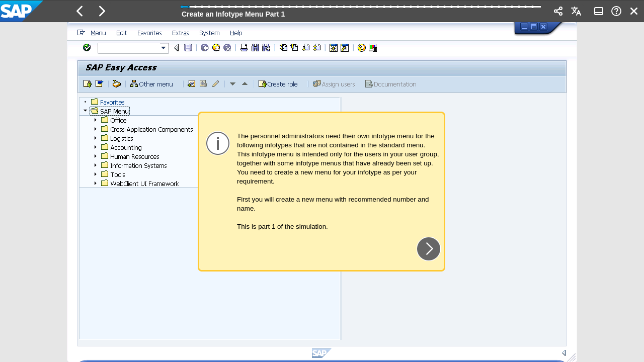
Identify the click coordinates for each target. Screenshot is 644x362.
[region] (322, 192)
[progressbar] (361, 10)
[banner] (322, 11)
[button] (80, 11)
